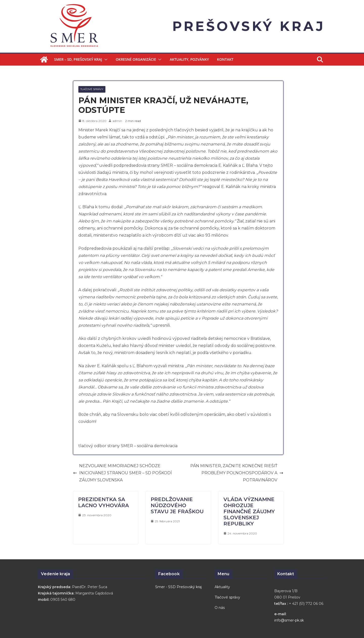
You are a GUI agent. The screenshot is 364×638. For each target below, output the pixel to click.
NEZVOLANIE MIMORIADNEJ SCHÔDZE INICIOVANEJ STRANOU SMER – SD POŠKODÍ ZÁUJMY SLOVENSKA (122, 473)
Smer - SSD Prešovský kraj (178, 587)
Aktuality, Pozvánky (189, 59)
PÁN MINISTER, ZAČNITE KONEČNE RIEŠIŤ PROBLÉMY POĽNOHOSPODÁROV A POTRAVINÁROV (237, 473)
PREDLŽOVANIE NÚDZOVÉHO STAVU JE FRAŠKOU (177, 505)
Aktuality (222, 587)
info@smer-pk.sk (289, 620)
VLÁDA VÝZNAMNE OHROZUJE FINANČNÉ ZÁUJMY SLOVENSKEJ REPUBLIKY (249, 511)
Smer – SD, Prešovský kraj (78, 59)
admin (117, 121)
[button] (105, 59)
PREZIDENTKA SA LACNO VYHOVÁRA (104, 502)
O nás (220, 608)
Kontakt (225, 59)
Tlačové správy (92, 89)
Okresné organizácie (136, 59)
